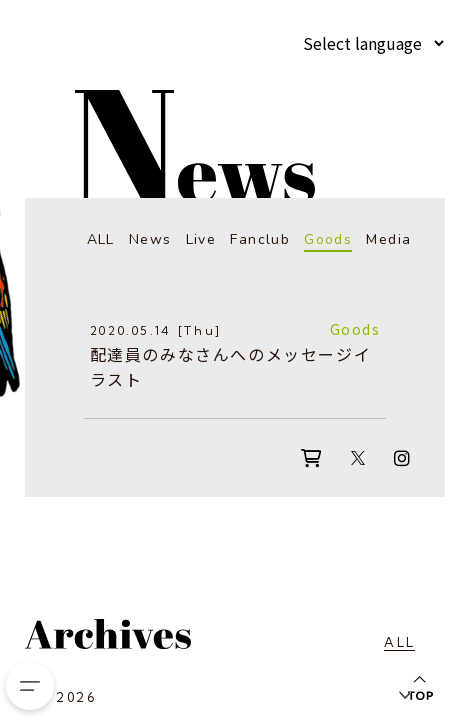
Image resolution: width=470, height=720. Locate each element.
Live (201, 239)
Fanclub (260, 239)
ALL (101, 239)
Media (388, 239)
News (150, 239)
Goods (328, 239)
